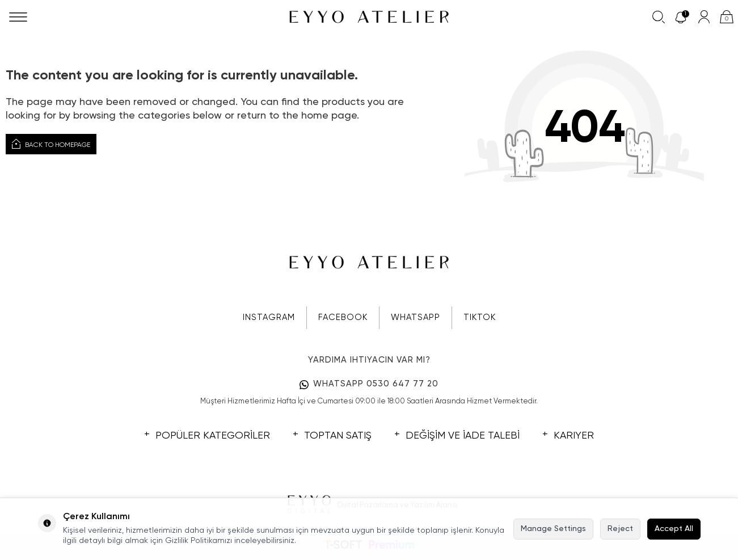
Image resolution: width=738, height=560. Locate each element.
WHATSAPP (416, 317)
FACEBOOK (343, 317)
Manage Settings (553, 529)
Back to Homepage (51, 144)
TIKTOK (480, 317)
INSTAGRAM (269, 317)
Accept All (674, 529)
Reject (620, 529)
